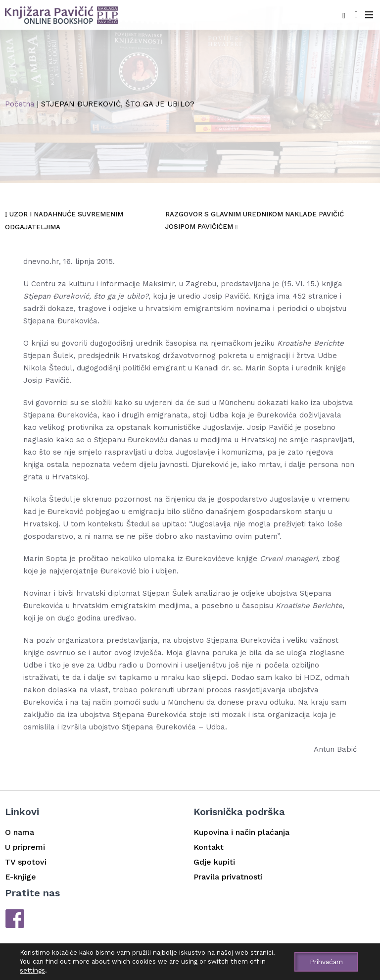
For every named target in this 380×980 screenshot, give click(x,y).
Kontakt (209, 847)
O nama (20, 832)
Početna (20, 104)
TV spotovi (26, 861)
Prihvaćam (325, 962)
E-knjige (21, 876)
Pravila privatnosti (228, 876)
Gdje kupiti (214, 861)
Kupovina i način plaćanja (241, 832)
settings (32, 970)
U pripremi (25, 847)
